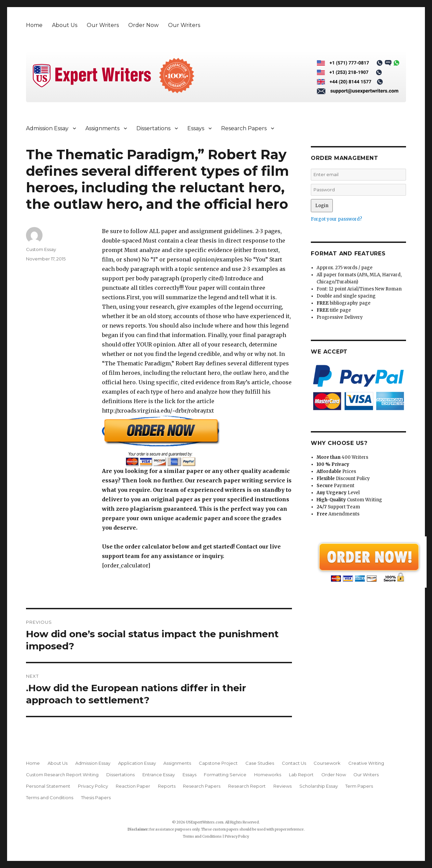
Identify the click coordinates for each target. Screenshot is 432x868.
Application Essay (137, 763)
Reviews (282, 786)
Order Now (143, 25)
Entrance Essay (159, 775)
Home (34, 25)
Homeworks (268, 775)
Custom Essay (41, 249)
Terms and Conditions (50, 797)
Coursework (327, 763)
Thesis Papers (96, 797)
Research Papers (244, 128)
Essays (196, 128)
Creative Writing (366, 763)
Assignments (102, 128)
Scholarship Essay (319, 786)
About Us (65, 25)
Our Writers (103, 25)
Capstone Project (218, 763)
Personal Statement (48, 786)
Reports (167, 786)
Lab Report (301, 775)
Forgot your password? (336, 219)
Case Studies (260, 763)
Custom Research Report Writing (62, 775)
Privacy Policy (93, 786)
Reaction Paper (133, 786)
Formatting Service (225, 775)
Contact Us (294, 763)
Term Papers (359, 786)
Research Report (247, 786)
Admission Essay (47, 128)
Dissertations (153, 128)
